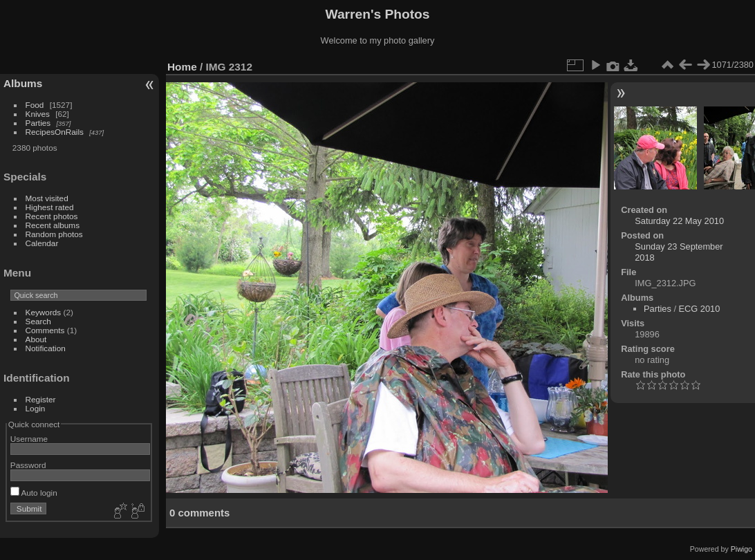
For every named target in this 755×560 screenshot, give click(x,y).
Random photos (54, 234)
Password (28, 465)
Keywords (44, 312)
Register (41, 399)
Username (29, 439)
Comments (45, 330)
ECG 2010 (700, 309)
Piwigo (742, 549)
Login (36, 408)
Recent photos (52, 216)
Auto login (34, 493)
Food (35, 105)
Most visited (47, 198)
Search (38, 321)
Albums (23, 83)
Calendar (42, 243)
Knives (38, 114)
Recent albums (53, 225)
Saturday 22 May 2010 (679, 221)
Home (182, 67)
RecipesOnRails (55, 132)
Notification (46, 348)
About (36, 339)
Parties (38, 123)
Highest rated (50, 207)
